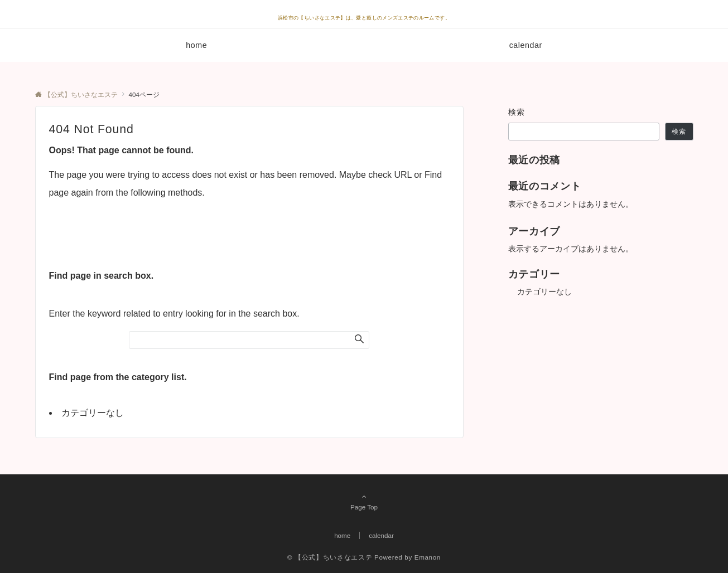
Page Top (364, 502)
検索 (517, 112)
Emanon (428, 557)
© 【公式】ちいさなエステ (330, 557)
